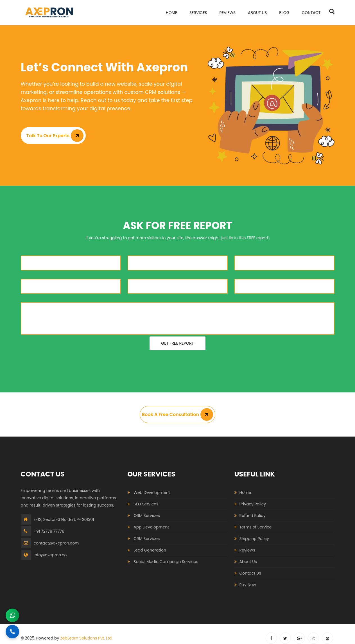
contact (311, 13)
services (198, 13)
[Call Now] (12, 632)
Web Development (152, 492)
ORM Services (147, 516)
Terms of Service (256, 527)
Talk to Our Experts (55, 136)
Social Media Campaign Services (166, 562)
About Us (257, 13)
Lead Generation (150, 550)
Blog (284, 13)
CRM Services (147, 539)
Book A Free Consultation (177, 414)
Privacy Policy (253, 504)
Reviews (228, 13)
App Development (151, 527)
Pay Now (248, 585)
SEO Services (146, 504)
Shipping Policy (254, 539)
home (171, 13)
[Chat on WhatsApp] (12, 615)
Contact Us (250, 573)
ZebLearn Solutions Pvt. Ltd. (86, 638)
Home (245, 492)
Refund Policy (253, 516)
